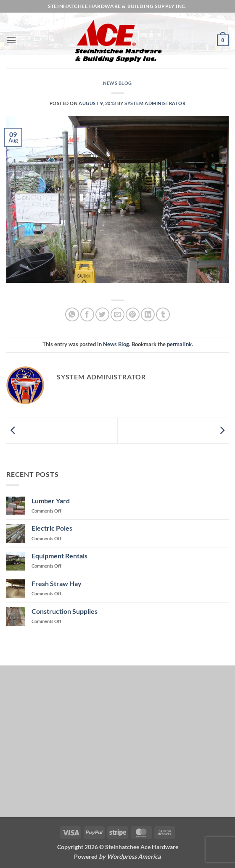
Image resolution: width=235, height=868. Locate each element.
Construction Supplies (65, 611)
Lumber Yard (51, 501)
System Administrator (155, 103)
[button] (11, 40)
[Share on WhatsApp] (72, 314)
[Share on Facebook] (87, 314)
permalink (179, 344)
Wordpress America (134, 856)
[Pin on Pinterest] (133, 314)
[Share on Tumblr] (163, 314)
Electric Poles (52, 528)
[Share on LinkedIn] (148, 314)
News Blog (117, 83)
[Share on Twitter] (102, 314)
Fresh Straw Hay (57, 583)
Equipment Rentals (59, 556)
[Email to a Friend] (117, 314)
